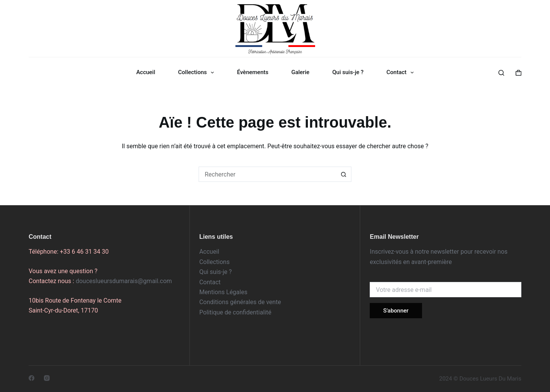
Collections (197, 73)
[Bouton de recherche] (344, 174)
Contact (402, 73)
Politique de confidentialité (235, 312)
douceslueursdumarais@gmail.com (124, 281)
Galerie (300, 72)
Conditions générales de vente (240, 302)
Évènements (252, 72)
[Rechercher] (501, 73)
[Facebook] (32, 378)
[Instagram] (47, 378)
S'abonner (396, 311)
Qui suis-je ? (348, 72)
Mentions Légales (223, 292)
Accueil (146, 72)
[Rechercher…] (267, 174)
